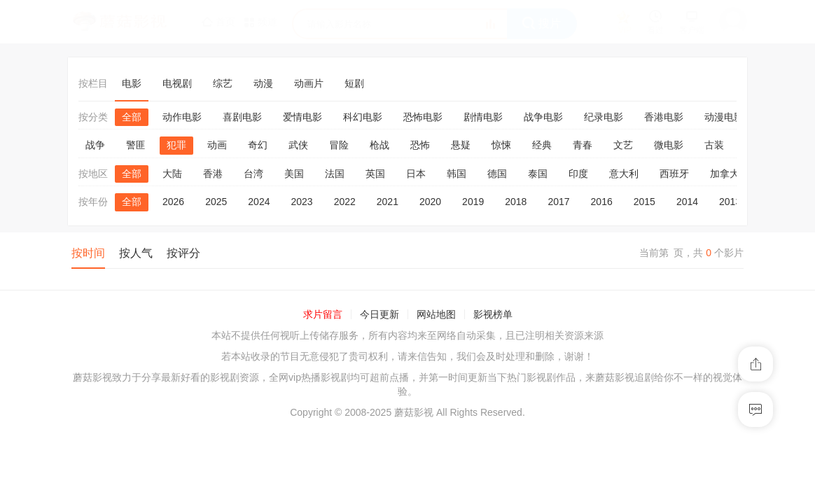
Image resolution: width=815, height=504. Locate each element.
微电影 (669, 145)
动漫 (263, 83)
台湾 (253, 174)
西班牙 (674, 174)
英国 (375, 174)
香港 (213, 174)
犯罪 (176, 145)
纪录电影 (604, 117)
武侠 (298, 145)
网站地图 (436, 314)
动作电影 (182, 117)
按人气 (136, 253)
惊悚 (501, 145)
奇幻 (258, 145)
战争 (95, 145)
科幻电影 (363, 117)
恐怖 (420, 145)
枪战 (379, 145)
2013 (730, 202)
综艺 (223, 83)
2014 (687, 202)
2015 (645, 202)
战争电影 (543, 117)
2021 (388, 202)
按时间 (88, 253)
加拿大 (725, 174)
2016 (602, 202)
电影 (132, 83)
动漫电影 (724, 117)
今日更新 (379, 314)
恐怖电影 (423, 117)
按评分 (183, 253)
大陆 (172, 174)
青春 (583, 145)
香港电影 (664, 117)
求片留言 (323, 314)
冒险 (339, 145)
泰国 (538, 174)
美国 (294, 174)
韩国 (457, 174)
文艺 (623, 145)
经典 (542, 145)
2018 (516, 202)
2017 (558, 202)
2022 (345, 202)
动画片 (309, 83)
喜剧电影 (242, 117)
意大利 (624, 174)
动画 (217, 145)
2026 (173, 202)
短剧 (354, 83)
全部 (132, 117)
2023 (301, 202)
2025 (216, 202)
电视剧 (177, 83)
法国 (335, 174)
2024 (259, 202)
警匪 (136, 145)
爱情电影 (302, 117)
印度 (578, 174)
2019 (473, 202)
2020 (430, 202)
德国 (497, 174)
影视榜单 (493, 314)
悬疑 (461, 145)
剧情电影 (483, 117)
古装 (714, 145)
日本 (416, 174)
